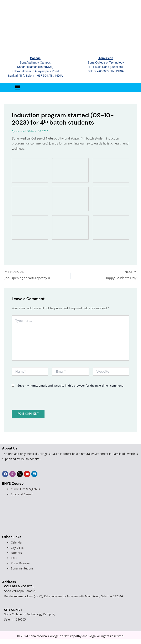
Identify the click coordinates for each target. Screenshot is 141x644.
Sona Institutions (22, 568)
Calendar (17, 542)
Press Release (20, 563)
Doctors (16, 553)
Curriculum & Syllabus (25, 489)
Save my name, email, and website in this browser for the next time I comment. (70, 386)
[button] (18, 88)
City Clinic (17, 548)
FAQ (14, 558)
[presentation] (40, 401)
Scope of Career (22, 494)
